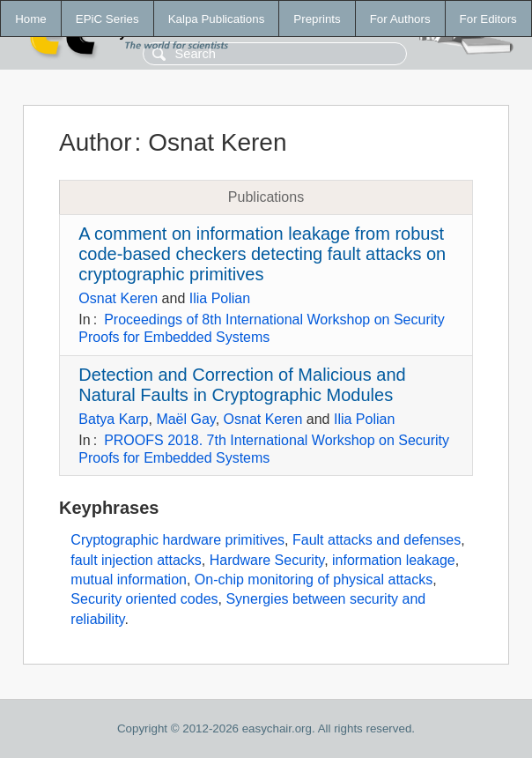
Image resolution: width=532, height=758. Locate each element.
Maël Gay (185, 419)
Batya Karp (113, 419)
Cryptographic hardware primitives (177, 540)
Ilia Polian (220, 298)
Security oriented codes (144, 599)
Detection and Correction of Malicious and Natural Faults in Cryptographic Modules (242, 385)
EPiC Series (107, 19)
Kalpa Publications (217, 19)
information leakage (394, 560)
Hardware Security (267, 560)
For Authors (400, 19)
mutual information (129, 580)
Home (31, 19)
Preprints (317, 19)
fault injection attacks (136, 560)
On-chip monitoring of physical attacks (314, 580)
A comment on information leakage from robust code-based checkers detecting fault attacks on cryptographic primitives (262, 254)
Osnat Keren (118, 298)
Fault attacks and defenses (377, 540)
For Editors (488, 19)
